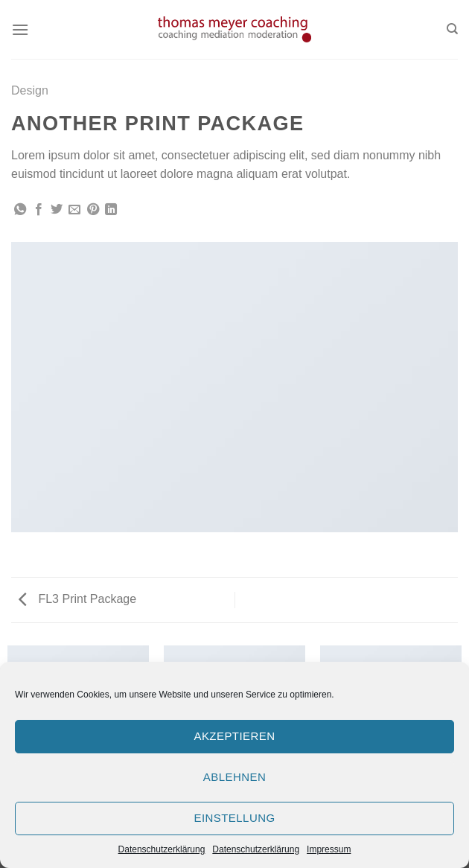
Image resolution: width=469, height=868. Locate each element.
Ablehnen (234, 777)
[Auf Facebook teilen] (39, 210)
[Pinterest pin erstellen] (93, 210)
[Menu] (20, 29)
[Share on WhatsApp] (20, 210)
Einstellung (234, 818)
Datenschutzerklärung (162, 849)
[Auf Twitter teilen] (57, 210)
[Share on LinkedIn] (111, 210)
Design (30, 90)
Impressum (329, 849)
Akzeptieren (234, 736)
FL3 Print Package (77, 599)
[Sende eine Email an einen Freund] (74, 210)
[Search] (452, 29)
